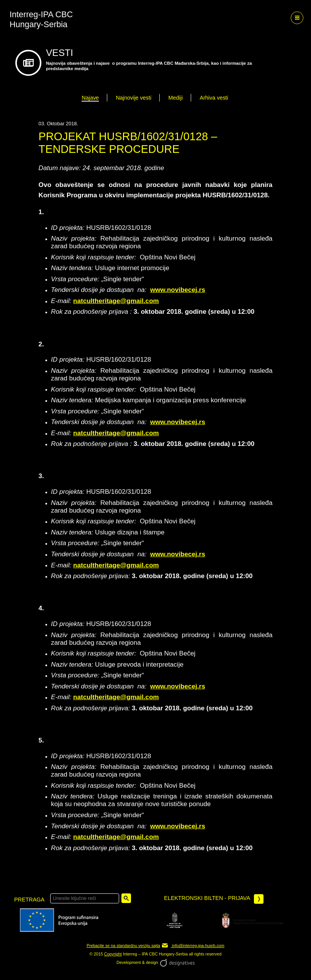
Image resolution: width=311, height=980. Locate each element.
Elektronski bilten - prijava (214, 899)
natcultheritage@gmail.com (116, 301)
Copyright (113, 954)
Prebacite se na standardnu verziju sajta (123, 946)
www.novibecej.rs (178, 290)
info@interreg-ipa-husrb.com (193, 946)
